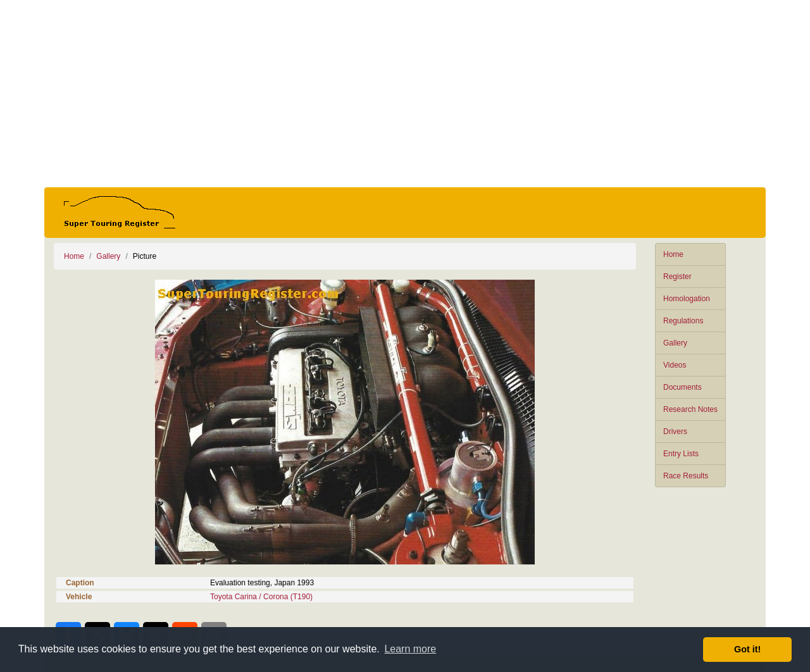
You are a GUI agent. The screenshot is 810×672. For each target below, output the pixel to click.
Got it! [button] (747, 649)
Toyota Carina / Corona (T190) (261, 597)
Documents (682, 387)
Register (677, 277)
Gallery (675, 343)
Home (673, 254)
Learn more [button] (410, 649)
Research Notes (690, 409)
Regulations (683, 321)
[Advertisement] (405, 94)
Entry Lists (681, 454)
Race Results (686, 476)
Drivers (675, 432)
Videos (675, 365)
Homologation (687, 299)
